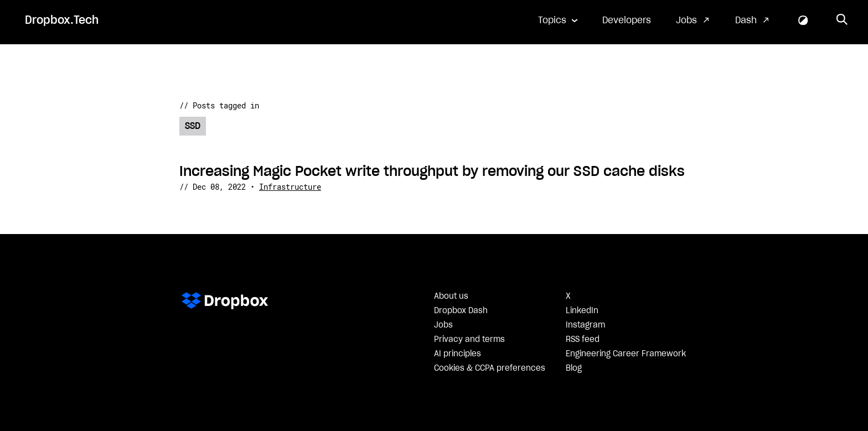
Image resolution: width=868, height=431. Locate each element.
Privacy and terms (469, 340)
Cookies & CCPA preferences (490, 368)
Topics (552, 20)
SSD (193, 126)
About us (451, 297)
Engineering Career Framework (626, 354)
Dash (746, 20)
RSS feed (583, 340)
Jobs (686, 20)
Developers (627, 20)
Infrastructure (290, 187)
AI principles (458, 354)
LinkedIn (582, 311)
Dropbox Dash (461, 311)
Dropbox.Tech (62, 20)
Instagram (585, 325)
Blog (574, 368)
